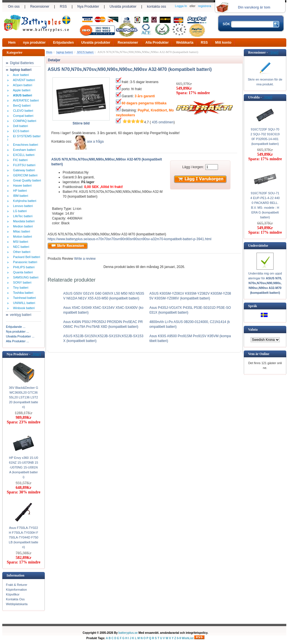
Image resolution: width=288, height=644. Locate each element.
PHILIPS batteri (23, 267)
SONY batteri (21, 282)
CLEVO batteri (22, 111)
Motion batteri (22, 237)
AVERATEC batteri (25, 100)
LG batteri (19, 211)
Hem (12, 43)
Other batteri (21, 252)
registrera (205, 6)
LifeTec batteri (22, 216)
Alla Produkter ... (17, 341)
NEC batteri (20, 247)
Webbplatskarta (17, 604)
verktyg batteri (21, 315)
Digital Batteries (22, 63)
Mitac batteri (21, 231)
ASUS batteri (85, 52)
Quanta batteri (22, 272)
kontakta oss (156, 7)
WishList (188, 638)
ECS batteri (20, 131)
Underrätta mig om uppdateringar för (265, 283)
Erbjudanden (63, 43)
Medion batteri (22, 226)
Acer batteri (20, 75)
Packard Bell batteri (26, 257)
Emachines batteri (25, 145)
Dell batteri (20, 126)
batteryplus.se (128, 633)
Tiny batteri (20, 288)
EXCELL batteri (23, 155)
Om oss (14, 7)
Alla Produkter (157, 43)
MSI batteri (20, 242)
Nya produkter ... (17, 331)
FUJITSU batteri (23, 165)
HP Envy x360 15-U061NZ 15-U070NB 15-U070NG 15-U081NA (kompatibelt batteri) (24, 467)
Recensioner (40, 7)
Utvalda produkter (123, 7)
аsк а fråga (95, 142)
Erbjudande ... (16, 327)
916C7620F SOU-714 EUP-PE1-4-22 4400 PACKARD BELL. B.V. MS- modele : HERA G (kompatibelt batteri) (265, 205)
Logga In (181, 6)
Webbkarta (185, 43)
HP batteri (19, 191)
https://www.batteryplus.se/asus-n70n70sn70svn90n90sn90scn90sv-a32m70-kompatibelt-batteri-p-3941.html (130, 239)
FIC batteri (19, 160)
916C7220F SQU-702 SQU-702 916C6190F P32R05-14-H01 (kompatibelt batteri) (265, 137)
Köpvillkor (13, 594)
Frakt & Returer (17, 585)
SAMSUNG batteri (25, 277)
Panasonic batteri (24, 262)
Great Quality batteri (26, 180)
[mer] (36, 354)
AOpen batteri (22, 85)
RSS (63, 7)
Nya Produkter (88, 7)
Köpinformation (16, 590)
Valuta (253, 330)
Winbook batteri (23, 308)
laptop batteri (65, 52)
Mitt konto (223, 43)
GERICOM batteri (24, 175)
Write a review (84, 259)
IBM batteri (20, 196)
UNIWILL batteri (23, 303)
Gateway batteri (23, 170)
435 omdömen (163, 122)
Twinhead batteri (24, 298)
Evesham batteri (24, 150)
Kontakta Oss (15, 599)
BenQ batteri (21, 105)
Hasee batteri (22, 185)
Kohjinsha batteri (24, 201)
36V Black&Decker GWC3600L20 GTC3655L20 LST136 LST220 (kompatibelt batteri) (23, 397)
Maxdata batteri (23, 221)
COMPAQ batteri (24, 121)
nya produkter (34, 43)
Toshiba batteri (22, 293)
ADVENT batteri (23, 80)
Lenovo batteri (22, 206)
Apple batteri (21, 90)
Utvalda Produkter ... (20, 336)
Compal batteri (22, 116)
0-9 (179, 638)
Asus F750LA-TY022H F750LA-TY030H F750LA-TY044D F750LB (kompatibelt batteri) (24, 537)
